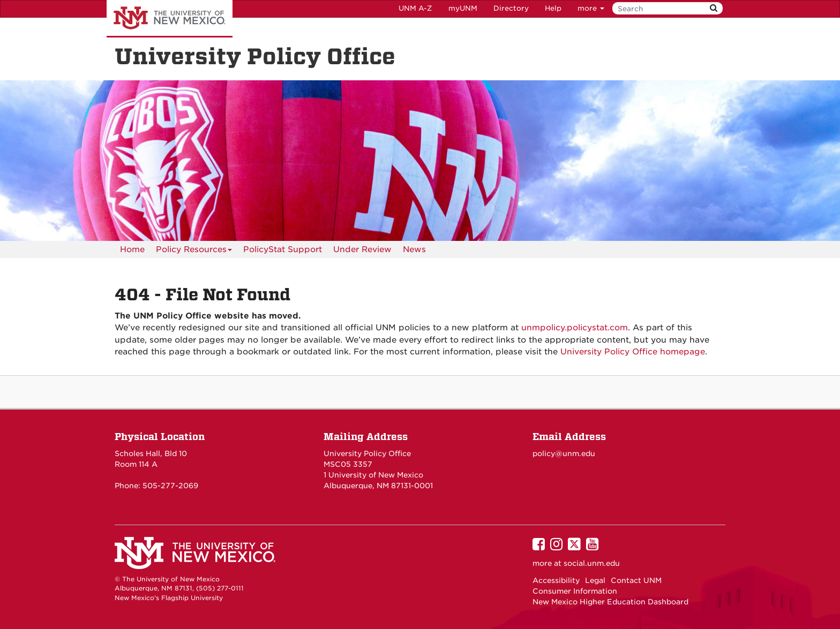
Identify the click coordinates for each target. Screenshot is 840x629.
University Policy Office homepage (633, 352)
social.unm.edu (592, 563)
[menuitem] (132, 249)
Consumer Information (575, 591)
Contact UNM (636, 580)
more (591, 8)
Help (553, 8)
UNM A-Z (415, 8)
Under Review (362, 249)
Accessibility (556, 580)
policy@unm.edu (564, 453)
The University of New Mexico (170, 19)
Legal (595, 580)
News (414, 249)
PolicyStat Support (283, 249)
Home (132, 249)
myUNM (463, 8)
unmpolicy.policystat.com (575, 328)
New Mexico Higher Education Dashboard (610, 602)
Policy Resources (194, 251)
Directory (511, 8)
